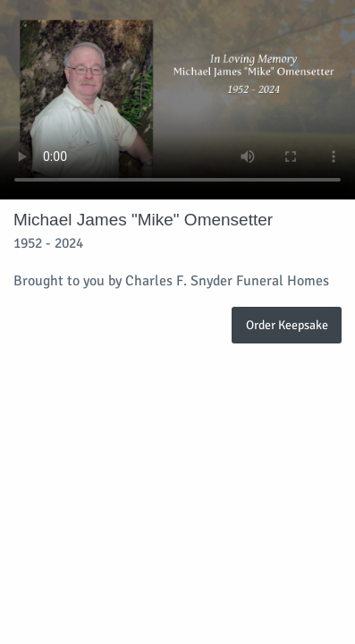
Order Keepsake (287, 325)
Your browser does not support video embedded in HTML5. (177, 100)
